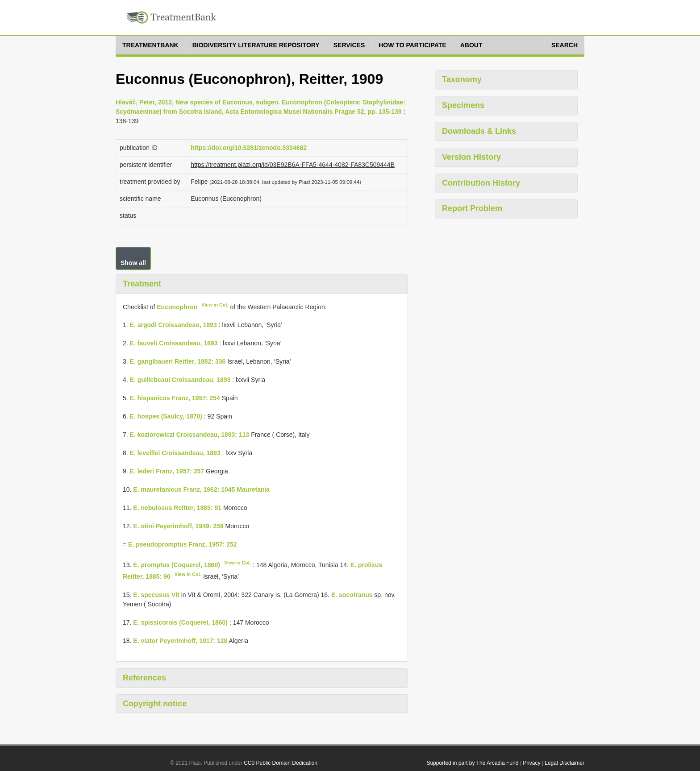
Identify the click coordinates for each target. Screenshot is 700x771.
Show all (133, 263)
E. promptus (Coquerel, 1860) (176, 565)
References (144, 678)
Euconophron (177, 307)
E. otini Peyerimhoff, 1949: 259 (178, 526)
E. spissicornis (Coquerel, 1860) (180, 622)
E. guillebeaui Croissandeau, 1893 (180, 380)
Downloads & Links (479, 131)
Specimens (463, 105)
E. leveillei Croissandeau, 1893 (175, 453)
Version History (471, 157)
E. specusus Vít (156, 595)
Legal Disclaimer (565, 763)
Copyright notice (155, 704)
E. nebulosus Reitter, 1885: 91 (177, 508)
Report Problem (472, 208)
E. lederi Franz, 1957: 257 (167, 471)
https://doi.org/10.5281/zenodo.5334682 (249, 148)
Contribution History (481, 183)
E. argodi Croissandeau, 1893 (173, 325)
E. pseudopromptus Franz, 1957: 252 (183, 544)
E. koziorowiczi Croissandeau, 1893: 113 (190, 435)
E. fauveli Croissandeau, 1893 (174, 343)
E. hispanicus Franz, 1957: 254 (175, 398)
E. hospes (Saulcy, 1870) (166, 416)
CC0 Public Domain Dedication (281, 763)
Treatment (142, 284)
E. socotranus (352, 595)
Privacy (531, 763)
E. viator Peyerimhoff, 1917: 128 (180, 641)
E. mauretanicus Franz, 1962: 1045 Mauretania (201, 489)
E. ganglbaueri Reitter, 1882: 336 (178, 361)
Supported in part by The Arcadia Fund (472, 763)
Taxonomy (462, 79)
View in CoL (215, 305)
